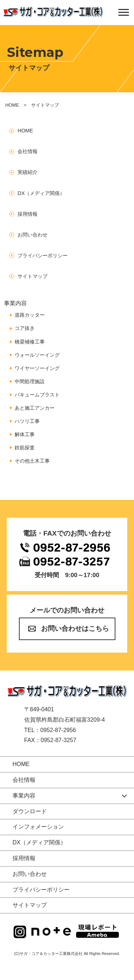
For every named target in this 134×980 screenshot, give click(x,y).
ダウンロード (30, 811)
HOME (12, 105)
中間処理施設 (30, 381)
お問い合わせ (33, 235)
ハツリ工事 (27, 421)
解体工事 (25, 434)
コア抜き (25, 328)
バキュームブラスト (37, 395)
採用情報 (28, 214)
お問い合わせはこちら (75, 628)
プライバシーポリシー (43, 255)
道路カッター (30, 315)
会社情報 (28, 151)
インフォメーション (38, 827)
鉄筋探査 (25, 448)
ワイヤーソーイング (37, 368)
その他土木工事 (32, 461)
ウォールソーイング (37, 355)
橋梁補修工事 (30, 342)
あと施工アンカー (35, 408)
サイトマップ (33, 276)
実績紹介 (28, 172)
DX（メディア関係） (41, 193)
